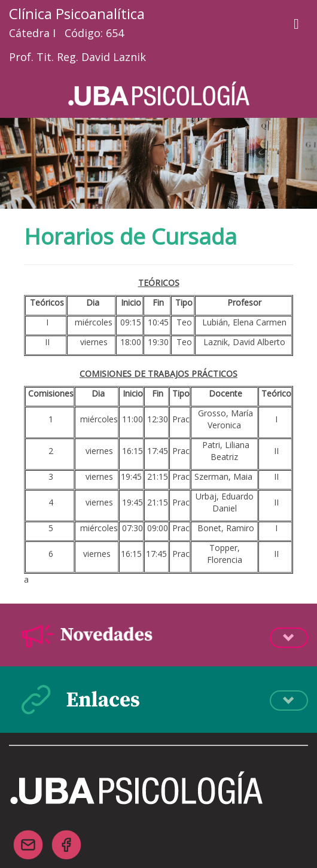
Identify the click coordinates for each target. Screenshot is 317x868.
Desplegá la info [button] (289, 638)
